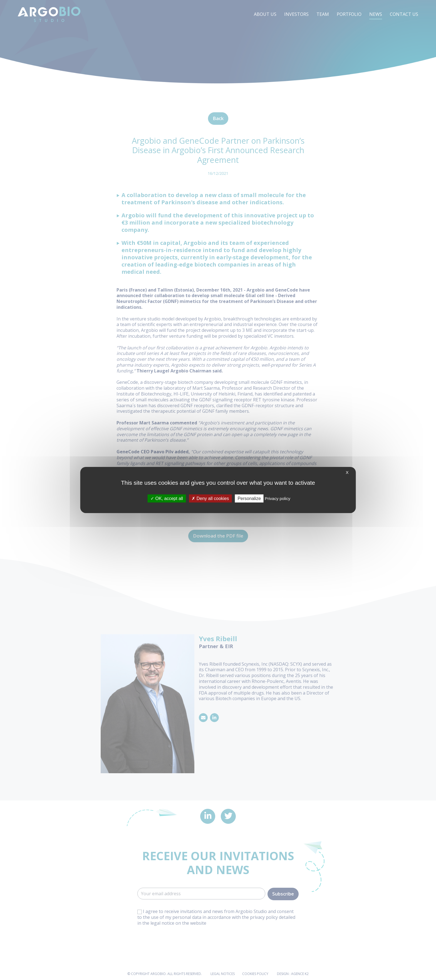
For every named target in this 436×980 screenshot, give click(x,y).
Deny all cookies (210, 498)
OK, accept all (167, 498)
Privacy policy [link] (278, 498)
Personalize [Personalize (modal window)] (249, 498)
